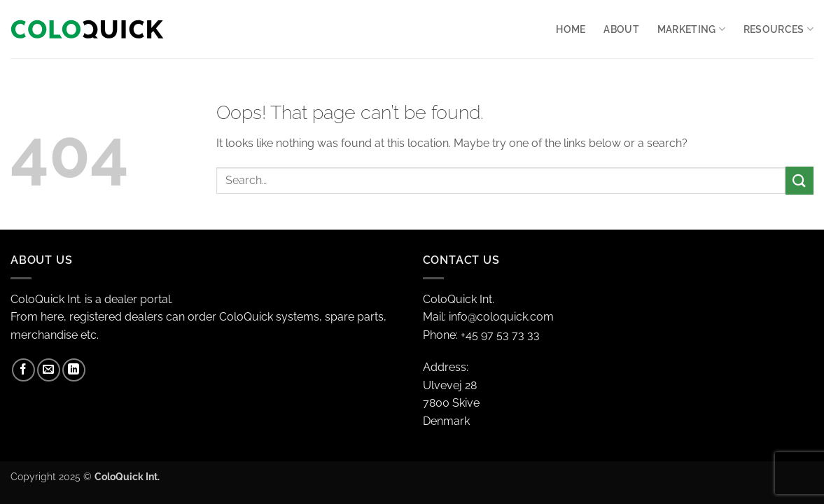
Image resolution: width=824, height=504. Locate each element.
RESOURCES (778, 29)
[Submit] (799, 180)
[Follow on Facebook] (23, 370)
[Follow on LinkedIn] (74, 370)
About (621, 29)
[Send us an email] (49, 370)
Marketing (691, 29)
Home (571, 29)
